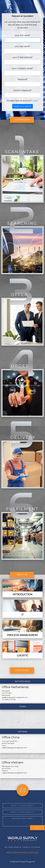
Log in (35, 101)
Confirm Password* (22, 90)
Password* (23, 79)
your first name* (23, 35)
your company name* (23, 68)
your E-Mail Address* (23, 57)
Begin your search (23, 106)
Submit (37, 828)
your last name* (22, 46)
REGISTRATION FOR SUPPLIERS (22, 853)
